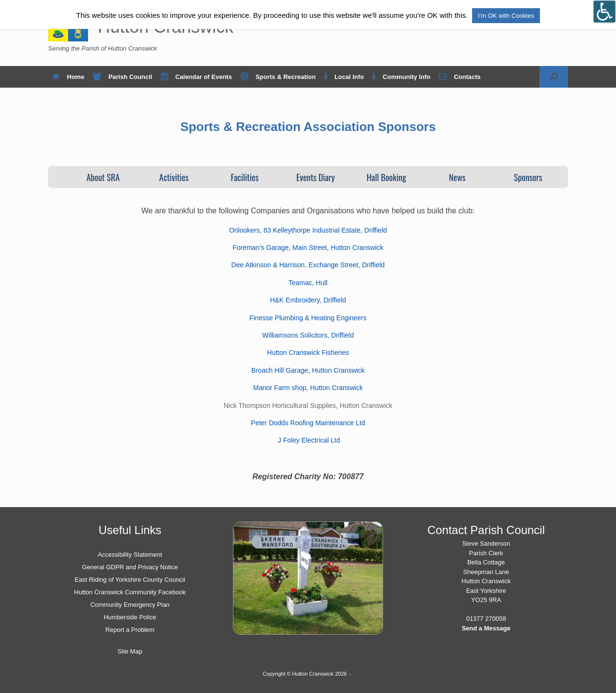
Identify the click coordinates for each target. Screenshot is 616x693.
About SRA (103, 177)
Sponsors (528, 177)
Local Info (344, 77)
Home (68, 77)
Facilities (245, 177)
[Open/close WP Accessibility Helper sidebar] (604, 12)
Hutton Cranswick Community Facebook (130, 592)
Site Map (130, 651)
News (457, 177)
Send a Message (486, 628)
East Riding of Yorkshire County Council (130, 580)
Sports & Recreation (278, 77)
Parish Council (122, 77)
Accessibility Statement (130, 555)
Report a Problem (130, 630)
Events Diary (316, 177)
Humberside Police (130, 617)
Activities (174, 177)
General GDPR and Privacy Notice (130, 567)
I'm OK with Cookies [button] (506, 16)
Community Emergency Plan (130, 605)
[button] (554, 77)
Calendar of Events (196, 77)
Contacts (460, 77)
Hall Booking (386, 177)
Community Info (401, 77)
